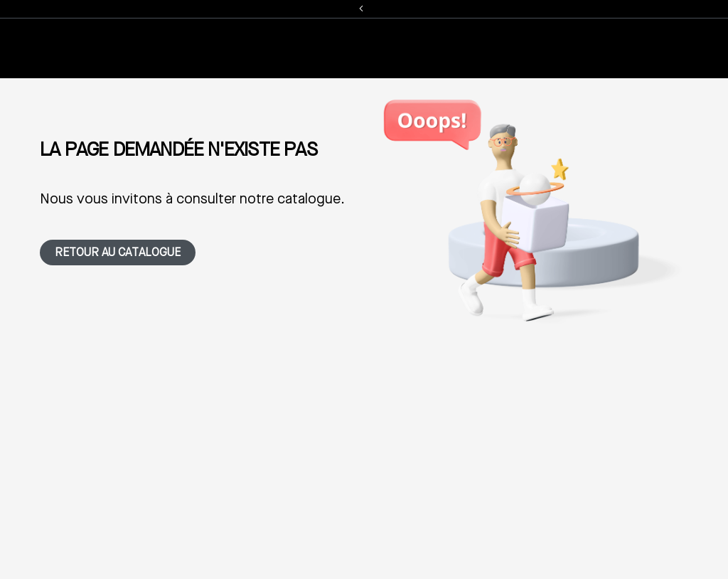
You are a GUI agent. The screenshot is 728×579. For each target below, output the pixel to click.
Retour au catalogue (118, 253)
